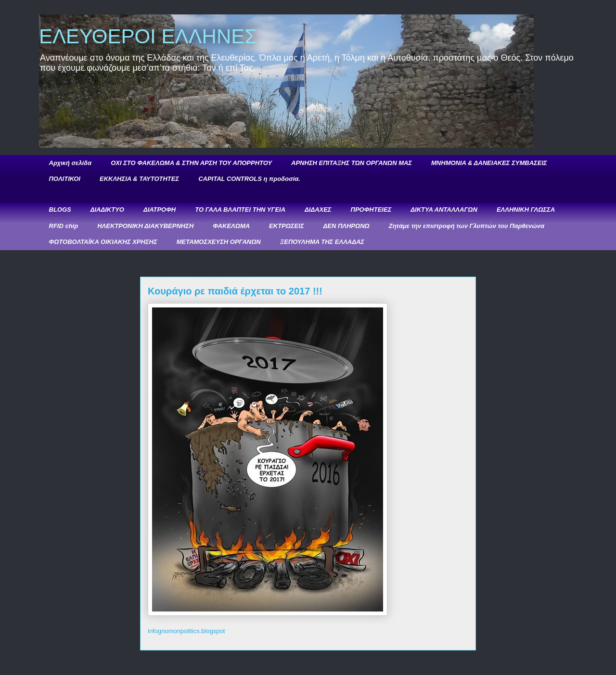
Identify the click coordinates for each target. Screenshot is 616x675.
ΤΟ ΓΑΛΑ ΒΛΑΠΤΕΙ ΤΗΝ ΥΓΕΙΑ (240, 210)
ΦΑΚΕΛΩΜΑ (231, 226)
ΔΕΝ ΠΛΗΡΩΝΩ (346, 226)
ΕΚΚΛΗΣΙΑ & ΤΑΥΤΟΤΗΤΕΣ (139, 179)
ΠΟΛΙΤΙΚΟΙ (65, 179)
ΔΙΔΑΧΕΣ (318, 210)
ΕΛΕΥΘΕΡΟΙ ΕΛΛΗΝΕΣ (148, 36)
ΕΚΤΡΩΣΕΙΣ (286, 226)
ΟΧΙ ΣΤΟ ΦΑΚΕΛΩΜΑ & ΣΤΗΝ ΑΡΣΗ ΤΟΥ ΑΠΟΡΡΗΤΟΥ (191, 163)
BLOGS (60, 210)
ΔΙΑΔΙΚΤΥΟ (107, 210)
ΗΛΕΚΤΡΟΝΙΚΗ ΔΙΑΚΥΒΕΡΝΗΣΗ (145, 226)
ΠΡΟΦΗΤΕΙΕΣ (371, 210)
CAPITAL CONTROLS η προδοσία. (249, 179)
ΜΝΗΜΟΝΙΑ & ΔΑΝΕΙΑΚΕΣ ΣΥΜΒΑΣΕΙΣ (489, 163)
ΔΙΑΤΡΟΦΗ (160, 210)
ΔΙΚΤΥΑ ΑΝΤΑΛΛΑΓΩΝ (444, 210)
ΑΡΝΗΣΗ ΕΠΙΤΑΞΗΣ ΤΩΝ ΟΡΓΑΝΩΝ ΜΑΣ (352, 163)
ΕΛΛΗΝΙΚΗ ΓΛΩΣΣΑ (526, 210)
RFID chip (64, 226)
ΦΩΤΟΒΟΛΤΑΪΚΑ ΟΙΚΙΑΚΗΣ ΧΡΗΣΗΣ (103, 242)
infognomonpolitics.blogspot (186, 631)
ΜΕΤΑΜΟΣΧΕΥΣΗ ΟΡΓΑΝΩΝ (219, 242)
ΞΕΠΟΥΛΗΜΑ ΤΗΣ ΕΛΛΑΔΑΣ (322, 242)
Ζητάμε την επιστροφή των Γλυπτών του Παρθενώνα (467, 226)
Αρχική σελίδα (71, 163)
